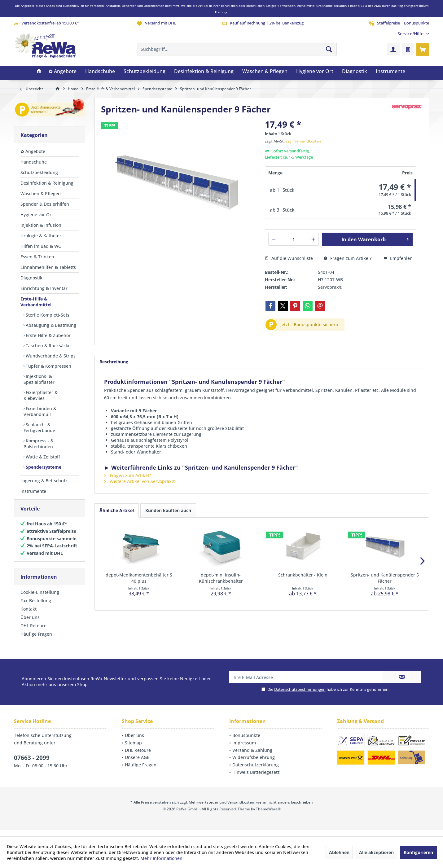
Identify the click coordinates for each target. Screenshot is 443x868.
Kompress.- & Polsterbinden (39, 444)
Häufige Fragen (36, 640)
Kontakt (29, 615)
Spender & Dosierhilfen (45, 204)
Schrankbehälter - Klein (303, 575)
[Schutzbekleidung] (145, 72)
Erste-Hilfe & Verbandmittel (36, 302)
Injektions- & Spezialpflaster (39, 379)
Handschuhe (34, 162)
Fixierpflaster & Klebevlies (41, 395)
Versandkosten (241, 808)
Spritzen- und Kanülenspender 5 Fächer (385, 578)
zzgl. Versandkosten (303, 141)
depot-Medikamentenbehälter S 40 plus (139, 578)
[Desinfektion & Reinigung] (204, 72)
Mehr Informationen (161, 858)
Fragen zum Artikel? (348, 258)
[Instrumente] (390, 72)
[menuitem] (411, 34)
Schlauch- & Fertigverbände (39, 427)
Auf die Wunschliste (289, 258)
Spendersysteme (43, 467)
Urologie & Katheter (41, 236)
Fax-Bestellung (36, 607)
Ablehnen (339, 852)
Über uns (30, 623)
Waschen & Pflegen (41, 193)
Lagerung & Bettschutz (44, 481)
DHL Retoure (33, 632)
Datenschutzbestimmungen (300, 695)
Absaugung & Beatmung (50, 325)
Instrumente (33, 491)
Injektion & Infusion (41, 225)
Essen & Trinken (37, 257)
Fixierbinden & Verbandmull (40, 411)
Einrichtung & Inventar (44, 288)
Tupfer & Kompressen (48, 366)
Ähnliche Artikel (117, 510)
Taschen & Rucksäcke (48, 346)
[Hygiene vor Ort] (315, 72)
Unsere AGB (137, 763)
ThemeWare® (268, 815)
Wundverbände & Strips (50, 356)
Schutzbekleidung (39, 172)
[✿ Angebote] (63, 72)
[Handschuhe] (100, 72)
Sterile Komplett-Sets (47, 315)
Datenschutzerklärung (256, 771)
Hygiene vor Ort (37, 215)
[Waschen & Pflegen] (265, 72)
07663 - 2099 (32, 764)
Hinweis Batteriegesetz (256, 778)
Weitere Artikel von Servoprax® (140, 481)
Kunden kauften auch (168, 510)
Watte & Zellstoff (42, 457)
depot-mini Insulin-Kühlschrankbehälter (221, 578)
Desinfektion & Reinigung (47, 183)
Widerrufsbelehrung (254, 763)
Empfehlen (398, 258)
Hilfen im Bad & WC (41, 246)
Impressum (244, 749)
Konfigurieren (418, 852)
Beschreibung (114, 362)
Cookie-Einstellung (40, 598)
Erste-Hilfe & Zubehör (48, 335)
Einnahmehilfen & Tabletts (48, 267)
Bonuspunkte (246, 741)
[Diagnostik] (355, 72)
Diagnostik (31, 278)
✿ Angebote (33, 151)
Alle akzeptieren (376, 852)
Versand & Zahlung (252, 756)
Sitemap (133, 749)
